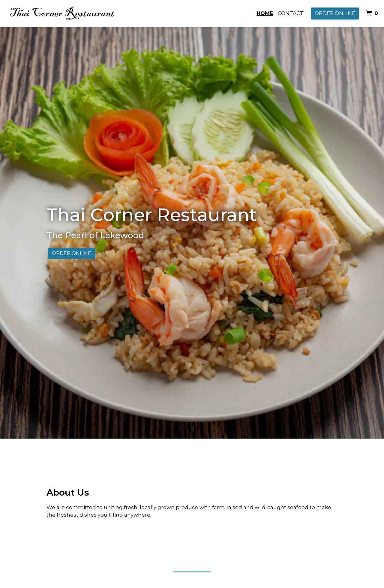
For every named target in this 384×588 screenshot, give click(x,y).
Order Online (335, 13)
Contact (291, 13)
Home (265, 13)
